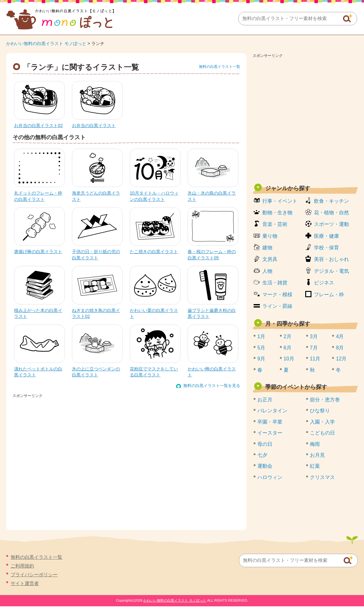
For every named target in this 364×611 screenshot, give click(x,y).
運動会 (265, 466)
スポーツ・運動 (331, 224)
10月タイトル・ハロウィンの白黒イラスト (154, 196)
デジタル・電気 (331, 271)
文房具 (270, 259)
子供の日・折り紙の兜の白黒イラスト (96, 255)
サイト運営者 (25, 583)
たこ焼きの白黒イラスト (154, 252)
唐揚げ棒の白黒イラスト (38, 252)
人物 (267, 271)
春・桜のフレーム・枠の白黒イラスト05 (212, 255)
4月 (340, 336)
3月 (314, 336)
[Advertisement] (59, 459)
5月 (261, 348)
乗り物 (270, 236)
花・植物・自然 (331, 213)
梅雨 (315, 444)
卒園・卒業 (270, 422)
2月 (288, 336)
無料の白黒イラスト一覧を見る (212, 386)
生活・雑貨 (275, 283)
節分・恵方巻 (325, 400)
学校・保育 (326, 248)
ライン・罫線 (277, 306)
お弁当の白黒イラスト (94, 125)
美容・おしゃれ (331, 259)
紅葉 (315, 466)
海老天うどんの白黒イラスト (96, 196)
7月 (314, 348)
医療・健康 (326, 236)
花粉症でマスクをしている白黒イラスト (154, 372)
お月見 (317, 455)
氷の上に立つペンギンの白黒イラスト (96, 372)
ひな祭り (320, 411)
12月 (341, 359)
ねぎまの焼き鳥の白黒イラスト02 (96, 313)
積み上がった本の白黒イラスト (38, 313)
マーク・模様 (277, 295)
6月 (288, 348)
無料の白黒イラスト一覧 (220, 67)
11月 (315, 359)
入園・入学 (322, 422)
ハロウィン (270, 477)
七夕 (262, 455)
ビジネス (324, 283)
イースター (270, 433)
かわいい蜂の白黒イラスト (212, 372)
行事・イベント (280, 201)
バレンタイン (272, 411)
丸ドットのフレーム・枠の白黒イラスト (38, 196)
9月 (261, 359)
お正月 (265, 400)
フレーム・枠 (329, 295)
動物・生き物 (277, 213)
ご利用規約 (22, 566)
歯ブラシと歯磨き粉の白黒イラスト (212, 313)
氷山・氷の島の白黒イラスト (212, 196)
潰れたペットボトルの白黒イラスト (38, 372)
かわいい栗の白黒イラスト (154, 313)
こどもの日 (322, 433)
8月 (340, 348)
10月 (289, 359)
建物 (267, 248)
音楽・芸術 (275, 224)
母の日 (265, 444)
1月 (261, 336)
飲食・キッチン (331, 201)
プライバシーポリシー (34, 575)
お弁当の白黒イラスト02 (38, 125)
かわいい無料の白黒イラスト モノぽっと (46, 43)
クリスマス (322, 477)
